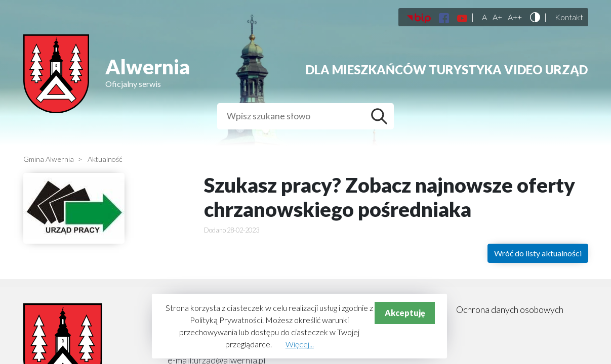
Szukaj (382, 116)
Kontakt (569, 17)
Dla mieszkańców (366, 70)
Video (523, 70)
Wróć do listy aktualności (538, 253)
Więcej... (300, 344)
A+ (497, 17)
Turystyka (465, 70)
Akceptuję (405, 313)
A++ (515, 17)
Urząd (566, 70)
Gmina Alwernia (49, 159)
